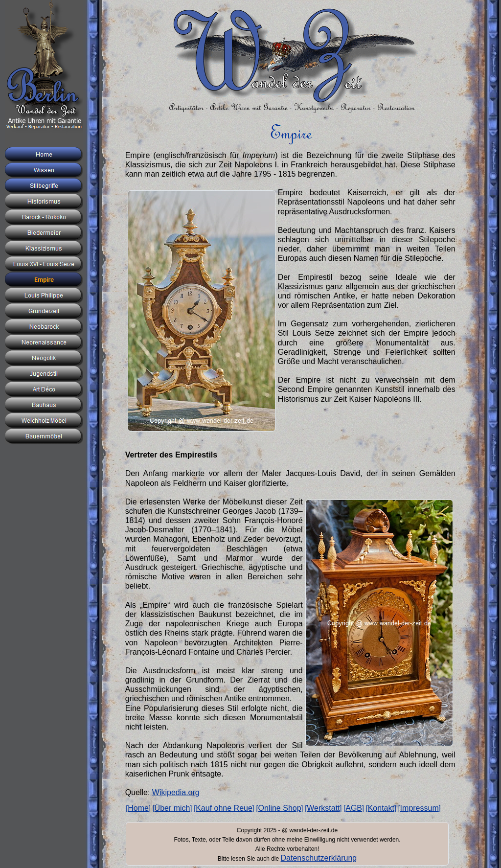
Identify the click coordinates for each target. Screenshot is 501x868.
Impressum (420, 808)
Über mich (172, 808)
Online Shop (280, 808)
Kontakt (381, 808)
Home (138, 808)
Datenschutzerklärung (319, 858)
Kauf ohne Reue (224, 808)
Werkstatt (323, 808)
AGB (354, 808)
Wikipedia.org (176, 792)
